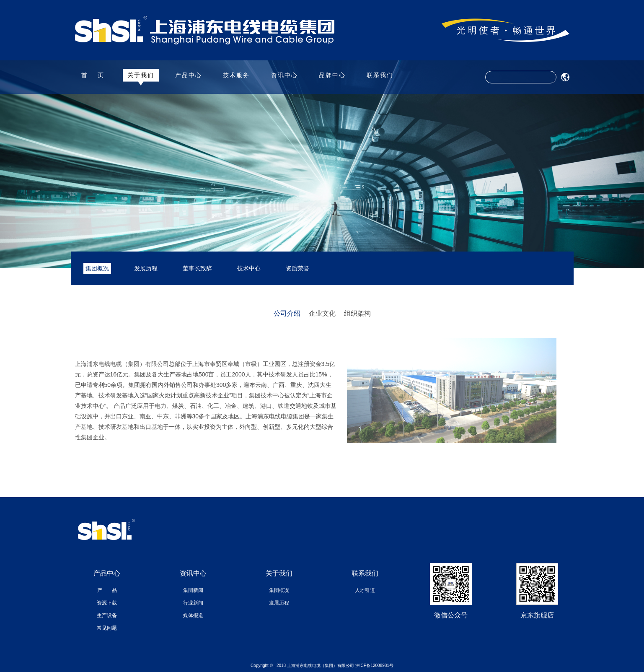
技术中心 (249, 268)
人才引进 (365, 590)
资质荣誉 (297, 268)
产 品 (107, 590)
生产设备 (107, 615)
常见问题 (107, 628)
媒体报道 (193, 615)
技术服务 (236, 75)
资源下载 (107, 603)
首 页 (93, 75)
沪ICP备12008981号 (374, 666)
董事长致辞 (197, 268)
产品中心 (189, 75)
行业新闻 (193, 603)
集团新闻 (193, 590)
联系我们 (380, 75)
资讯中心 (284, 75)
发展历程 (146, 268)
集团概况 (97, 268)
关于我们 (141, 75)
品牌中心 (332, 75)
